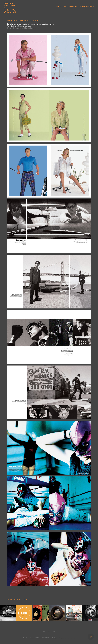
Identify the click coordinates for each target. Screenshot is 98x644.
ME (65, 6)
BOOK (59, 6)
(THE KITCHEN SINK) (88, 6)
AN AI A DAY (73, 6)
